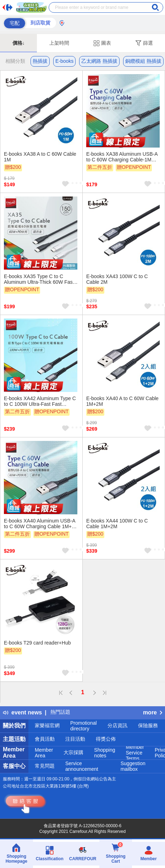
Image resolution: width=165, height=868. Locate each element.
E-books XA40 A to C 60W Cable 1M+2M (122, 401)
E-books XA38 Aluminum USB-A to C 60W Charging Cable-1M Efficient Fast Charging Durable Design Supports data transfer (122, 157)
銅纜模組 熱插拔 (143, 61)
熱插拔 (40, 61)
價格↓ (19, 43)
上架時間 (59, 43)
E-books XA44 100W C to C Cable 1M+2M (117, 524)
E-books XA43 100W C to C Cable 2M (117, 279)
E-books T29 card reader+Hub (37, 643)
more (153, 712)
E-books (64, 61)
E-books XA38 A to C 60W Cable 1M (40, 157)
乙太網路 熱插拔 (99, 61)
